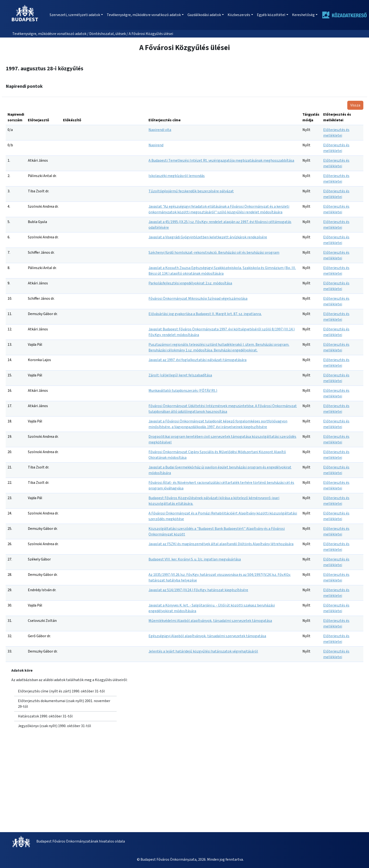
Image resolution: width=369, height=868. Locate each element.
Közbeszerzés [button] (239, 15)
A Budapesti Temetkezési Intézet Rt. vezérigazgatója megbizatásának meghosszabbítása (221, 160)
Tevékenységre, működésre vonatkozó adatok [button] (144, 15)
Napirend (156, 145)
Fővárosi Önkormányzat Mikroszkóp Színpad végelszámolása (198, 299)
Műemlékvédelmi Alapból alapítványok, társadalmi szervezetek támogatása (210, 621)
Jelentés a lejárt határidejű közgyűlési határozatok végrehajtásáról (203, 651)
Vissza (355, 105)
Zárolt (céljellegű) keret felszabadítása (180, 375)
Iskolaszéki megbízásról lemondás (177, 176)
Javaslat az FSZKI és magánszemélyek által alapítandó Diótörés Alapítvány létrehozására (221, 544)
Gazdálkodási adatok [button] (204, 15)
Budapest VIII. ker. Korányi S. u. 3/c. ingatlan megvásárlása (195, 559)
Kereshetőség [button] (303, 15)
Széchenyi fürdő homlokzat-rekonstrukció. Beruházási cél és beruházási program (214, 253)
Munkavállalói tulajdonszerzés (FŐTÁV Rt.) (183, 391)
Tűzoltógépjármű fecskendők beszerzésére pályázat (191, 191)
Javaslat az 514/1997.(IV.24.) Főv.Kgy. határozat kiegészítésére (198, 590)
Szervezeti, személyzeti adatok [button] (75, 15)
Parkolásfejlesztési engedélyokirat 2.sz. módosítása (190, 283)
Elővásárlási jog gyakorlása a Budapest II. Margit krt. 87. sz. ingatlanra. (205, 314)
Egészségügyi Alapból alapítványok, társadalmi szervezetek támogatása (207, 636)
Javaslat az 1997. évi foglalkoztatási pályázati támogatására (197, 360)
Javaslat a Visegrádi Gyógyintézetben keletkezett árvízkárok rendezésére (208, 237)
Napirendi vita (160, 130)
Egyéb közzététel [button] (271, 15)
